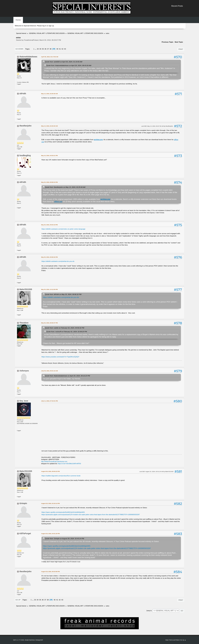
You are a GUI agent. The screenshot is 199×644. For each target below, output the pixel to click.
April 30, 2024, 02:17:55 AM (50, 57)
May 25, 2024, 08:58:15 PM (49, 182)
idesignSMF (39, 640)
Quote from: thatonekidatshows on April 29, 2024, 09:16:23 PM (67, 376)
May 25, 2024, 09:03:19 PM (49, 225)
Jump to (149, 611)
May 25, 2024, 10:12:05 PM (49, 289)
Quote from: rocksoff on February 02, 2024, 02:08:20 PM (67, 332)
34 (40, 49)
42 (62, 49)
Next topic (179, 42)
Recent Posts (177, 6)
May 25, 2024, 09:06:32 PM (49, 257)
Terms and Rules (174, 640)
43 (65, 49)
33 (38, 49)
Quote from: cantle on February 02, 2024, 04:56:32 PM (65, 328)
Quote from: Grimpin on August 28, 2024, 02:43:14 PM (64, 539)
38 (51, 49)
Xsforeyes (24, 371)
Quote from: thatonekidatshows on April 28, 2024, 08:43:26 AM (69, 65)
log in (44, 26)
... (36, 49)
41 (60, 49)
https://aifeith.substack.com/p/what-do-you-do (58, 261)
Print (181, 49)
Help (167, 640)
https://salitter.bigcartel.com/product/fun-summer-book (61, 476)
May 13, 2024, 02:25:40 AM (49, 126)
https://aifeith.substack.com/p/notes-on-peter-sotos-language (63, 229)
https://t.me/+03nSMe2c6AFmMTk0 (69, 464)
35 (43, 49)
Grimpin (23, 503)
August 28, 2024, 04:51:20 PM (50, 534)
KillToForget (25, 533)
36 (45, 49)
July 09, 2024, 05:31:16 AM (49, 371)
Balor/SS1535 (26, 289)
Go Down (19, 49)
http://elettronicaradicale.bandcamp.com (54, 461)
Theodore (24, 323)
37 (48, 49)
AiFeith (23, 94)
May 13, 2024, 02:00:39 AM (49, 94)
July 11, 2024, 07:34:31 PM (49, 401)
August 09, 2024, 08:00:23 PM (50, 471)
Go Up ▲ (183, 640)
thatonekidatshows (28, 57)
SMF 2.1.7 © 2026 (19, 640)
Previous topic (167, 42)
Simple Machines (30, 640)
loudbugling (25, 155)
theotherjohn (25, 126)
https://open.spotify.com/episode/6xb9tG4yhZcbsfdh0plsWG (63, 512)
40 (57, 49)
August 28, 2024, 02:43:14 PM (50, 503)
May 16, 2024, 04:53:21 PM (49, 156)
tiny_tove (24, 401)
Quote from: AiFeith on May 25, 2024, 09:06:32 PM (63, 294)
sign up (51, 26)
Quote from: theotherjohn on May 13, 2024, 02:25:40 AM (65, 187)
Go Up (18, 600)
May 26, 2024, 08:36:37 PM (49, 323)
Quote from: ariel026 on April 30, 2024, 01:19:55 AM (64, 62)
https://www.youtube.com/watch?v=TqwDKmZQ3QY (60, 357)
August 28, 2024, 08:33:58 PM (50, 572)
